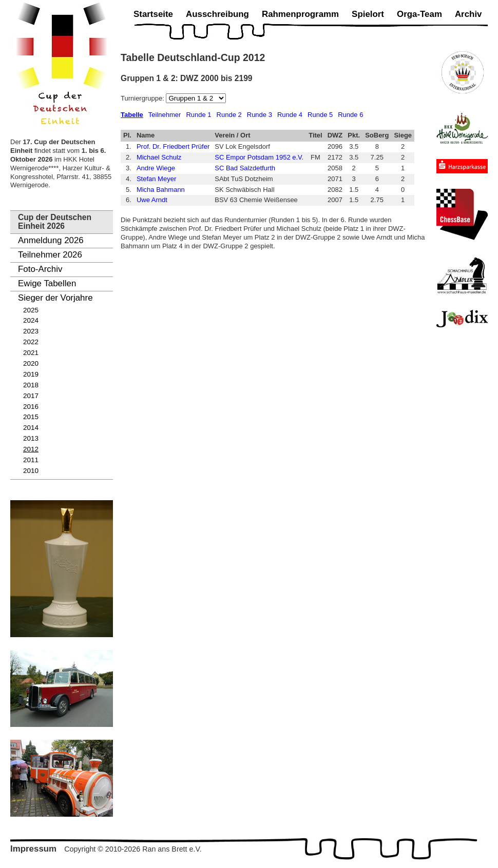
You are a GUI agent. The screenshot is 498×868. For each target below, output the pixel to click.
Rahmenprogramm (300, 14)
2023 (31, 331)
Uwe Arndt (152, 200)
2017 (31, 396)
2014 (31, 428)
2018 (31, 385)
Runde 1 (198, 115)
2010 (31, 471)
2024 (31, 320)
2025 (31, 310)
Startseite (153, 14)
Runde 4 (290, 115)
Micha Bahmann (161, 190)
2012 (31, 449)
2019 (31, 374)
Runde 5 (320, 115)
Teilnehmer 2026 (50, 255)
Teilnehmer (165, 115)
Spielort (368, 14)
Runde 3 (260, 115)
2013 (31, 438)
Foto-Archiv (40, 269)
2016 (31, 407)
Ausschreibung (217, 14)
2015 (31, 417)
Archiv (468, 14)
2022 (31, 342)
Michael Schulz (159, 157)
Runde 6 (350, 115)
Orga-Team (419, 14)
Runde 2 (229, 115)
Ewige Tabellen (47, 283)
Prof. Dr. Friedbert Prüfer (173, 146)
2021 (31, 353)
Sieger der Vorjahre (55, 298)
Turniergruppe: (143, 98)
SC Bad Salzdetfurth (245, 168)
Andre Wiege (156, 168)
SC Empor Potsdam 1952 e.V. (259, 157)
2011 (31, 460)
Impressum (33, 849)
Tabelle (132, 115)
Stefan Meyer (156, 179)
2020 (31, 363)
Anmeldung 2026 (51, 240)
